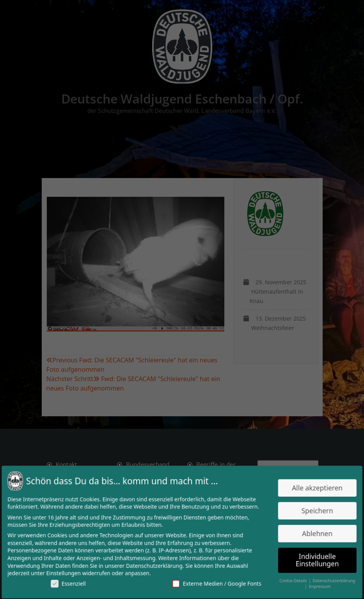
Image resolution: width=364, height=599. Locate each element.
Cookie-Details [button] (291, 579)
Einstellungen (66, 572)
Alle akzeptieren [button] (314, 489)
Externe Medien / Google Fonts (216, 582)
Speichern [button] (314, 511)
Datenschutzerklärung (155, 565)
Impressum (316, 585)
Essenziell (71, 582)
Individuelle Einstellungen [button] (314, 559)
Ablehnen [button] (314, 533)
